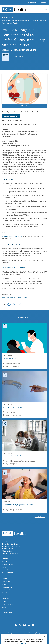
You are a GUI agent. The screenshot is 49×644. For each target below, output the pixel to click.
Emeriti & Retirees (7, 613)
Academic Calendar (7, 564)
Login (34, 636)
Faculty (4, 607)
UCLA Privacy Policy (34, 633)
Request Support (7, 549)
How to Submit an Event (10, 544)
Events (9, 18)
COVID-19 (5, 593)
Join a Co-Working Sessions (11, 546)
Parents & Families (7, 604)
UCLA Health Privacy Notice (21, 636)
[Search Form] (43, 3)
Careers (4, 567)
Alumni (4, 297)
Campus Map (6, 581)
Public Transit (6, 590)
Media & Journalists (7, 573)
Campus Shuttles (7, 587)
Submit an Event (7, 551)
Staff (3, 610)
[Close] (44, 641)
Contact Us (5, 570)
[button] (32, 3)
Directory (4, 562)
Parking (4, 584)
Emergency (11, 633)
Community (11, 297)
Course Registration (11, 116)
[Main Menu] (46, 9)
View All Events (41, 517)
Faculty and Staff (22, 297)
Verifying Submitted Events (11, 553)
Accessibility (21, 633)
